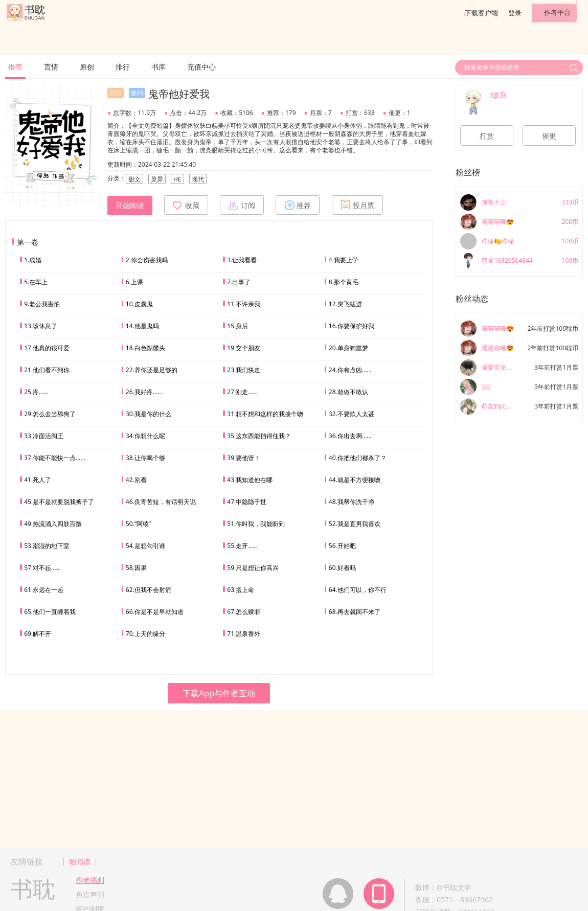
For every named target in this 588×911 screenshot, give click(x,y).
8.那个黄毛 (344, 282)
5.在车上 (36, 282)
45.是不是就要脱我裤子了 (59, 502)
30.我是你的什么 (149, 414)
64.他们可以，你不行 (358, 590)
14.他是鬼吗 (142, 326)
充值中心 (201, 67)
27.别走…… (242, 392)
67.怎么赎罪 (244, 612)
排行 (123, 67)
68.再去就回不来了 (355, 612)
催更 (549, 136)
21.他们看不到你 (47, 370)
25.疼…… (36, 392)
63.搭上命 (241, 590)
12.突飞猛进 (345, 304)
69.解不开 (38, 634)
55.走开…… (242, 546)
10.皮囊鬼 (139, 304)
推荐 (15, 67)
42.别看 (136, 480)
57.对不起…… (42, 568)
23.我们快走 (244, 370)
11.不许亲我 (244, 304)
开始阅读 (130, 206)
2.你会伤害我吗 (147, 260)
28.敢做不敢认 (348, 392)
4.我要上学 (344, 260)
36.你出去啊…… (350, 436)
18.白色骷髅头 (145, 348)
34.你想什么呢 (145, 436)
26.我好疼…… (144, 392)
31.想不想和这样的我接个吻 (265, 414)
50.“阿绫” (138, 524)
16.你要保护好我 (352, 326)
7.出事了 (239, 282)
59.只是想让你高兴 (253, 568)
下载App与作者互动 (219, 693)
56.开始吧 (342, 546)
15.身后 (238, 326)
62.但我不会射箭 (149, 590)
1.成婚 (33, 260)
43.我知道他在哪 (250, 480)
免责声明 (90, 894)
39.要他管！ (244, 458)
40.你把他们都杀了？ (358, 458)
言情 (51, 67)
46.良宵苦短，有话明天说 (161, 502)
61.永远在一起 (44, 590)
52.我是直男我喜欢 (355, 524)
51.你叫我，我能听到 (256, 524)
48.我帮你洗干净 (352, 502)
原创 (87, 67)
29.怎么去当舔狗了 (50, 414)
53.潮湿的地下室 (47, 546)
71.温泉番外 (244, 634)
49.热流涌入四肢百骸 (53, 524)
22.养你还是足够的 (152, 370)
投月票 (357, 205)
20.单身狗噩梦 (348, 348)
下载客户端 (481, 13)
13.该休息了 (41, 326)
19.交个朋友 (244, 348)
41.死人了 (38, 480)
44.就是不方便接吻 (355, 480)
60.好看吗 (342, 568)
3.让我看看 (242, 260)
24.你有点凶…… (350, 370)
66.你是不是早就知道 (155, 612)
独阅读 (80, 862)
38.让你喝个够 (145, 458)
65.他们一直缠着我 (50, 612)
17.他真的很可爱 (47, 348)
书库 (159, 67)
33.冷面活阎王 (44, 436)
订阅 (242, 205)
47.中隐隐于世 (247, 502)
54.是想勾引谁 (145, 546)
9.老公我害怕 (42, 304)
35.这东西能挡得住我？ (259, 436)
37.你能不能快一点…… (55, 458)
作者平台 (557, 12)
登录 (515, 13)
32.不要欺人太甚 (352, 414)
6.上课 (134, 282)
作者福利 (90, 880)
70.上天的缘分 (145, 634)
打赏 (487, 136)
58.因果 (136, 568)
